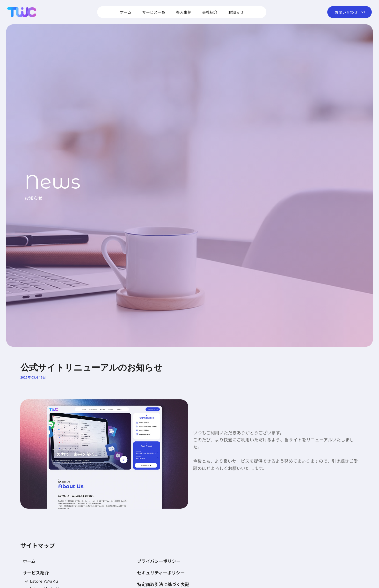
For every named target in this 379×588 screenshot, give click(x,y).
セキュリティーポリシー (161, 573)
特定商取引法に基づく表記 (163, 584)
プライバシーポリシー (159, 561)
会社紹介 (210, 12)
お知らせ (236, 12)
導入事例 (184, 12)
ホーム (126, 12)
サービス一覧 (154, 12)
